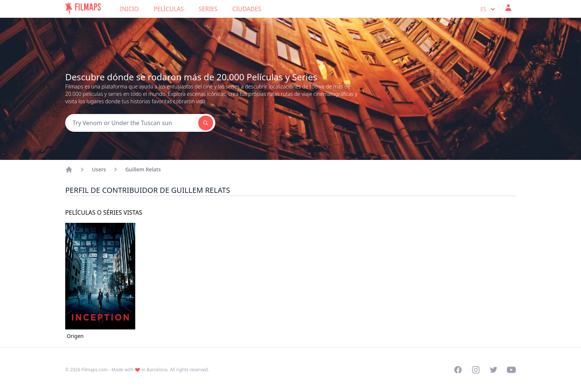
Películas (169, 9)
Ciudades (247, 9)
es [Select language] (489, 9)
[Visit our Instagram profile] (476, 370)
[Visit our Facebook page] (458, 370)
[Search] (132, 123)
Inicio (130, 9)
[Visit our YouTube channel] (511, 370)
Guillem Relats (143, 169)
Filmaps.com (95, 370)
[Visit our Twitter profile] (494, 370)
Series (208, 9)
